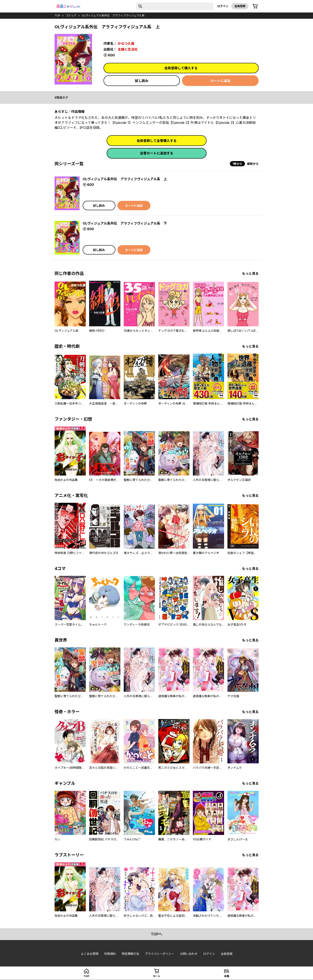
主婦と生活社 (128, 49)
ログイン (223, 6)
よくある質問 (90, 954)
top (57, 15)
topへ (156, 934)
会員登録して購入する (181, 68)
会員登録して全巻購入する (157, 141)
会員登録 (240, 6)
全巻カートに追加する (157, 153)
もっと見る (250, 273)
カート (157, 976)
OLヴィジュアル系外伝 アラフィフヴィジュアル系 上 (125, 179)
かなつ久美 (126, 43)
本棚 (227, 976)
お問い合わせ (189, 954)
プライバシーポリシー (160, 954)
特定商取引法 (130, 954)
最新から (253, 164)
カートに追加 (220, 81)
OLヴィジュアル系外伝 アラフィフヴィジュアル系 (113, 15)
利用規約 (110, 954)
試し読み (142, 81)
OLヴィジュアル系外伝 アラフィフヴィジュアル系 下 (125, 223)
